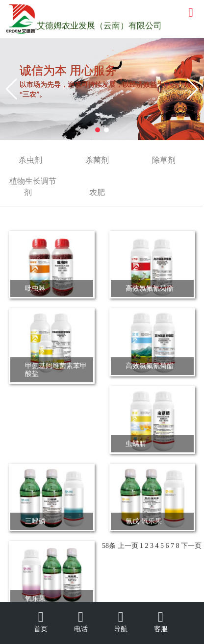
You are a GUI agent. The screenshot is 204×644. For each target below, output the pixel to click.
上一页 (128, 546)
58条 (109, 546)
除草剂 (164, 160)
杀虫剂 (30, 160)
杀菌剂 (97, 160)
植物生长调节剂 (33, 187)
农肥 (97, 192)
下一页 (191, 546)
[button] (12, 89)
